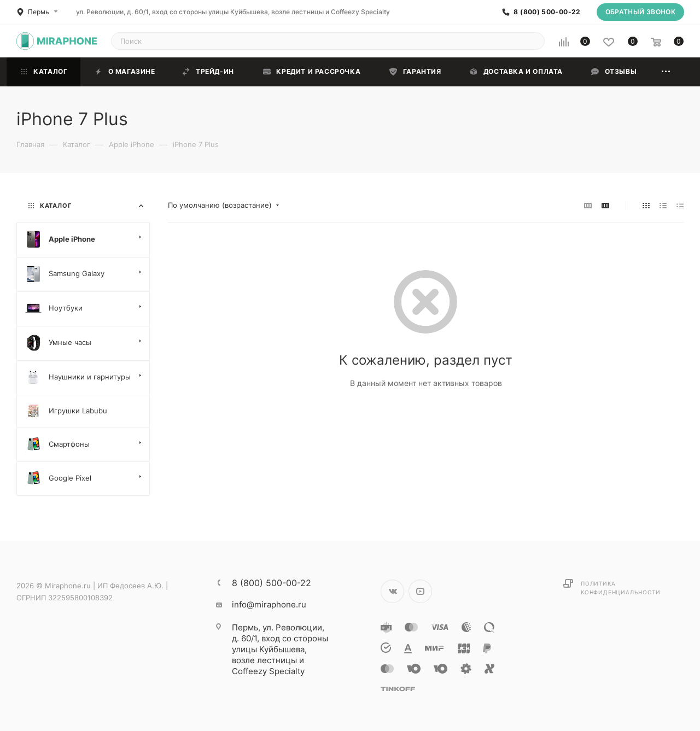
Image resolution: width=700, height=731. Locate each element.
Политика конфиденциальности (620, 588)
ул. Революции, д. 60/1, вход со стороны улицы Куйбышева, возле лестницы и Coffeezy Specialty (233, 12)
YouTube (420, 591)
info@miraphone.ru (269, 604)
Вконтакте (392, 591)
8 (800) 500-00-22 (547, 12)
